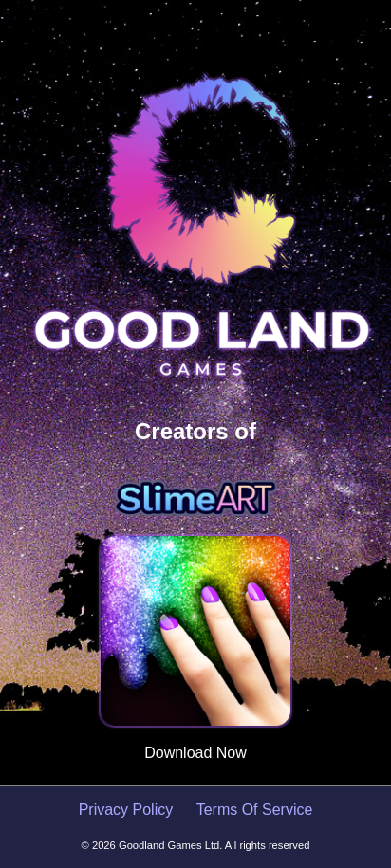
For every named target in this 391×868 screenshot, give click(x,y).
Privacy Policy (128, 810)
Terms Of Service (255, 810)
